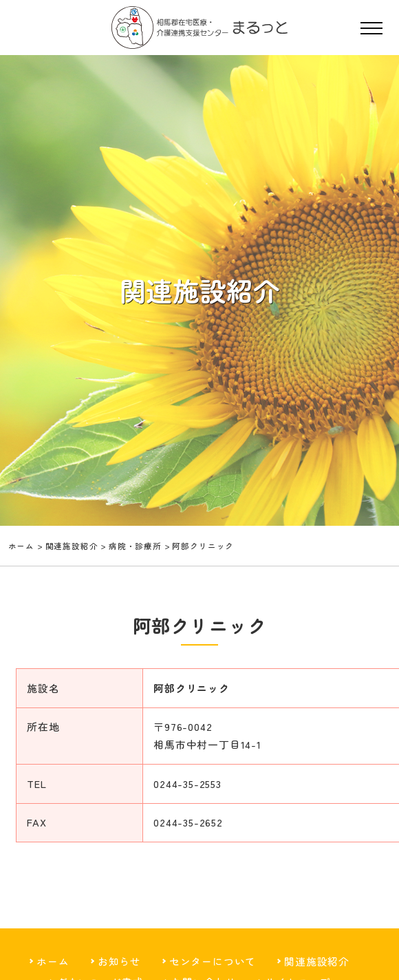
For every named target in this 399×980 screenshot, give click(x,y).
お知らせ (119, 965)
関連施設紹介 (317, 965)
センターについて (213, 965)
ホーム (22, 545)
